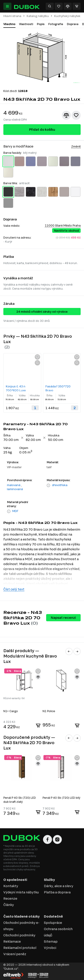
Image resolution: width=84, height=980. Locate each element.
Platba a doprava (57, 892)
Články (9, 905)
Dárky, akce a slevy (59, 886)
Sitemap (51, 941)
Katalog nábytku (38, 16)
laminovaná (15, 489)
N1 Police (49, 711)
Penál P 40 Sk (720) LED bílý (61, 798)
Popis (41, 24)
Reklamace (12, 941)
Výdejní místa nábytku (21, 892)
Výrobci (50, 948)
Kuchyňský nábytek (67, 16)
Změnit (76, 146)
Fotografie (56, 24)
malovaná (14, 485)
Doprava (73, 24)
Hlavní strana (12, 16)
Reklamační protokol (20, 948)
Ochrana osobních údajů (58, 932)
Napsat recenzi (63, 618)
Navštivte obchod (66, 231)
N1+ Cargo (11, 711)
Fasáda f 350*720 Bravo (58, 388)
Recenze (10, 898)
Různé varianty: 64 (14, 698)
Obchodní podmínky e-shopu (21, 926)
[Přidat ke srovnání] (66, 115)
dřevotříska (60, 485)
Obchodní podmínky (19, 935)
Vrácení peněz (15, 954)
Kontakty (11, 886)
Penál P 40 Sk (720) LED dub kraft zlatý (20, 800)
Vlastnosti (26, 24)
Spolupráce (53, 923)
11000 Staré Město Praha (63, 225)
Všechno (9, 24)
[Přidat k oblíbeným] (76, 115)
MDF (15, 511)
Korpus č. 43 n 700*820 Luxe (16, 388)
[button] (69, 651)
